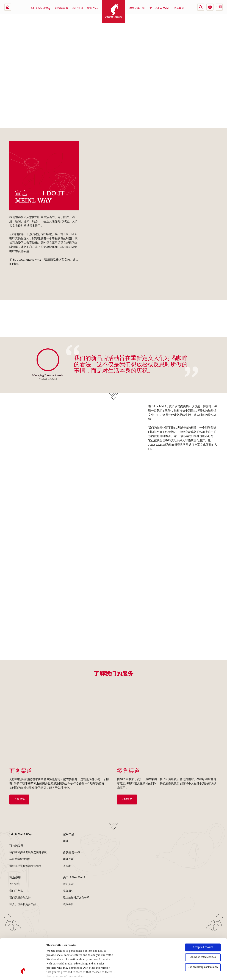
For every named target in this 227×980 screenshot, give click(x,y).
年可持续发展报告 (20, 859)
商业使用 (78, 9)
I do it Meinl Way (41, 9)
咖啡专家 (68, 859)
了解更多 (19, 799)
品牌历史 (68, 891)
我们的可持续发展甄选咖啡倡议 (28, 853)
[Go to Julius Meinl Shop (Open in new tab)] (210, 7)
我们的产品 (16, 891)
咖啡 (66, 841)
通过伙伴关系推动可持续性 (25, 866)
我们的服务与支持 (20, 898)
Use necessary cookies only (203, 933)
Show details (54, 973)
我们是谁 (68, 884)
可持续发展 (61, 9)
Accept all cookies (203, 913)
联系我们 (179, 9)
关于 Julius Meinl (159, 9)
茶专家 (67, 866)
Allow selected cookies (203, 923)
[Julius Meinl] (8, 7)
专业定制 (15, 884)
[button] (201, 7)
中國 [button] (219, 7)
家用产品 (93, 9)
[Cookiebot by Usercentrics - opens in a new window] (23, 973)
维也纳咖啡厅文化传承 (76, 898)
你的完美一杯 (137, 9)
